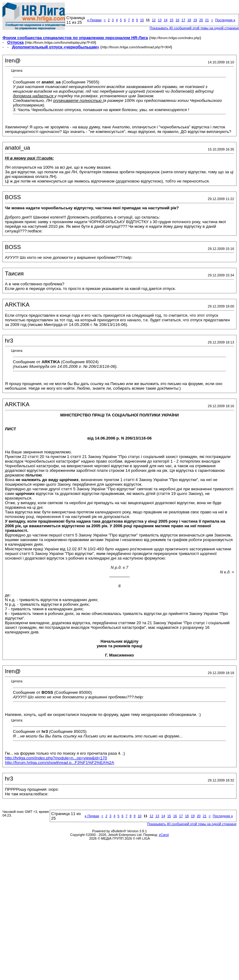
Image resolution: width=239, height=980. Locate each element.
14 (166, 20)
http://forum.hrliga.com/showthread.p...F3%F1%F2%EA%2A (60, 763)
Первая (94, 20)
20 (201, 20)
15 (171, 20)
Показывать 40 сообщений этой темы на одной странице (194, 28)
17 (183, 20)
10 (142, 20)
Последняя (225, 20)
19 (195, 20)
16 (177, 20)
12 (154, 20)
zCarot (164, 835)
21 (207, 20)
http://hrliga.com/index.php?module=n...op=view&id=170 (56, 758)
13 (160, 20)
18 (189, 20)
